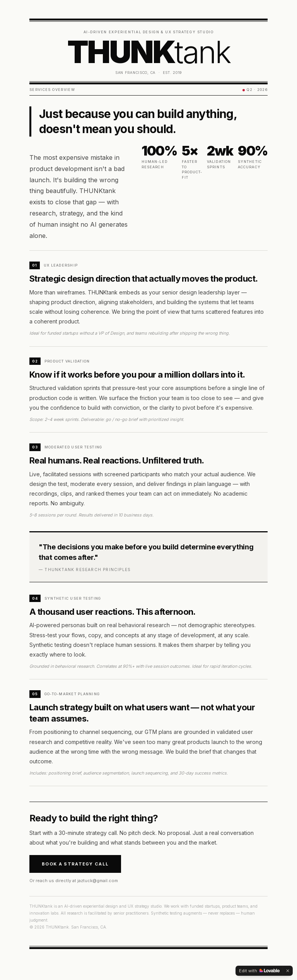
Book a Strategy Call (75, 864)
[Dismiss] (288, 971)
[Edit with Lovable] (259, 971)
